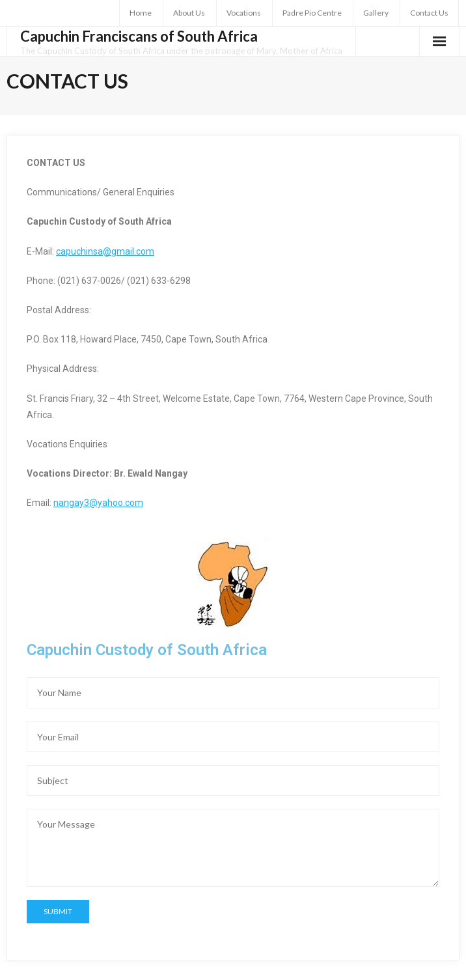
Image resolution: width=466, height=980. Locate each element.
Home (141, 13)
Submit (58, 911)
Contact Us (429, 13)
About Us (189, 13)
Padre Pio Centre (312, 13)
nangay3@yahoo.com (98, 503)
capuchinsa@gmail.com (105, 251)
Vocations (244, 13)
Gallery (376, 13)
